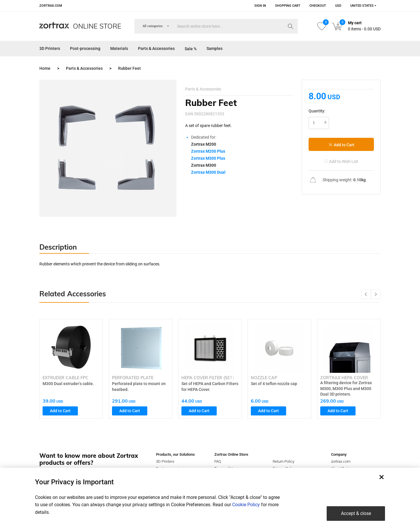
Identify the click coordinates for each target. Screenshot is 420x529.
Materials (119, 48)
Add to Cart (341, 145)
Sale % (191, 49)
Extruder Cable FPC (65, 378)
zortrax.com (51, 6)
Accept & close (356, 513)
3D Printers (50, 48)
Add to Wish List (341, 161)
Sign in (260, 6)
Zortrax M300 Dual (208, 172)
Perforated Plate (133, 378)
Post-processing (85, 48)
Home (45, 68)
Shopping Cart (288, 6)
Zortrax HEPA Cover (344, 378)
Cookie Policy (246, 505)
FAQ (218, 461)
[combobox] (361, 6)
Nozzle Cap (264, 378)
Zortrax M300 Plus (208, 158)
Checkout (318, 6)
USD (338, 6)
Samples (215, 48)
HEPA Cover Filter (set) (208, 378)
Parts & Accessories (156, 48)
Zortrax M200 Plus (208, 151)
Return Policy (283, 461)
